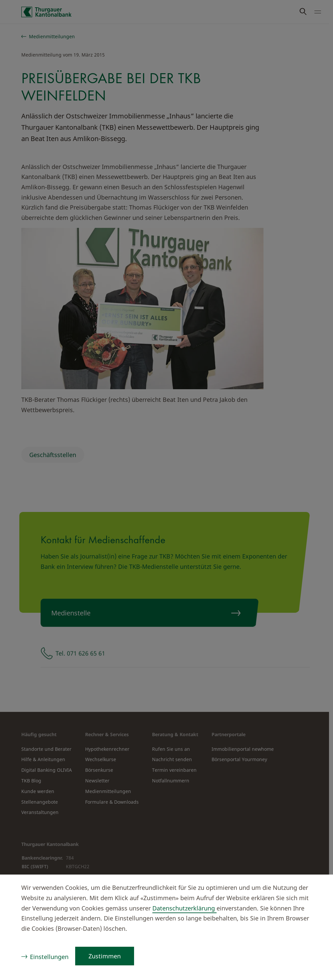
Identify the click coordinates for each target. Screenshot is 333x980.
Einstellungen (49, 957)
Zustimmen (105, 956)
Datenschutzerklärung (184, 908)
